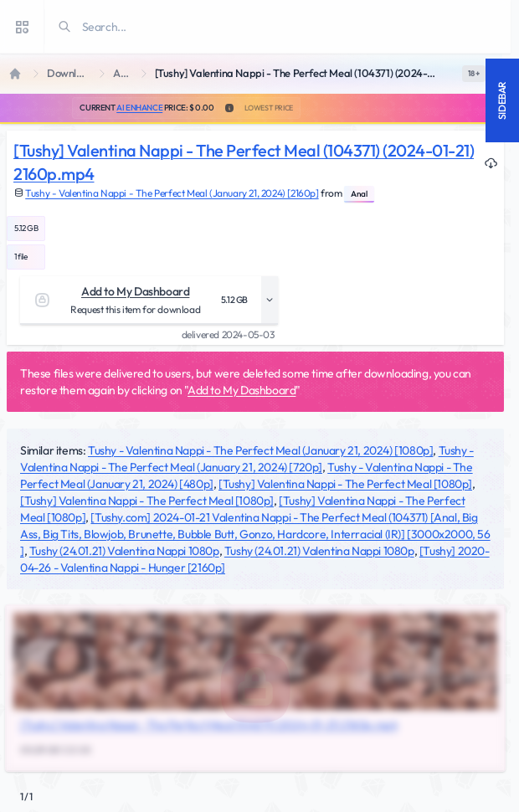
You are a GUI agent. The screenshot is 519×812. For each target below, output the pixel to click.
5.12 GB (26, 228)
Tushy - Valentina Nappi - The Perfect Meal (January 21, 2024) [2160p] (172, 193)
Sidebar (502, 100)
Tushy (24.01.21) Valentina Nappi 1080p (124, 551)
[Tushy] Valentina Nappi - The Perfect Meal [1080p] (345, 484)
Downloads (70, 73)
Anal (123, 73)
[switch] (474, 74)
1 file (21, 257)
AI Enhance (139, 108)
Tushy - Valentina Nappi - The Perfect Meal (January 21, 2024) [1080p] (260, 450)
